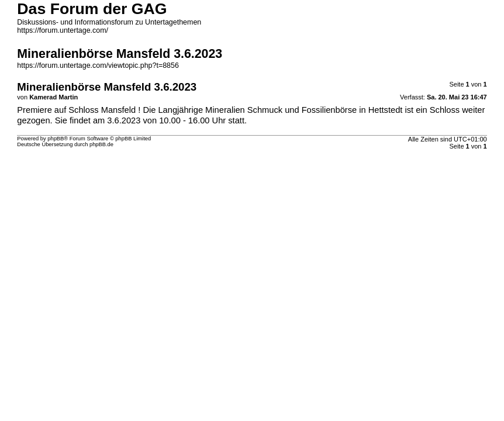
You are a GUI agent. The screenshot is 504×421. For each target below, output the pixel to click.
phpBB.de (101, 144)
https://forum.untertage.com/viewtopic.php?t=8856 (98, 65)
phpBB (56, 139)
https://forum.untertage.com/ (63, 30)
